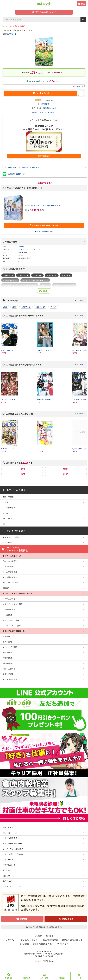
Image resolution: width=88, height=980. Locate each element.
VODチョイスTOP (10, 833)
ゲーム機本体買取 (10, 577)
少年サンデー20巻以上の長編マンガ (35, 280)
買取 (83, 4)
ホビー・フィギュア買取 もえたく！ (17, 593)
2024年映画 (66, 275)
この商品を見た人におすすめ (46, 414)
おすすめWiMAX (9, 860)
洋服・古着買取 (9, 669)
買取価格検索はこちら (44, 12)
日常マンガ (45, 285)
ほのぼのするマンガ (10, 280)
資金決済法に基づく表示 (43, 944)
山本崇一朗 (12, 34)
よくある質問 (46, 300)
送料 (14, 307)
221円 (66, 474)
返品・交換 (41, 307)
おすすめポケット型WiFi (13, 854)
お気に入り (26, 978)
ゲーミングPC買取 (10, 647)
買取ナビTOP (8, 827)
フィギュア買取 (9, 599)
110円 (22, 469)
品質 (5, 307)
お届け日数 (26, 307)
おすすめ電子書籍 (10, 838)
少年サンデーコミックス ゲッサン (31, 249)
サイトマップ (63, 944)
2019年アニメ (23, 275)
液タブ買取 (7, 652)
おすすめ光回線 (9, 865)
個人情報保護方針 (51, 940)
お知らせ (6, 876)
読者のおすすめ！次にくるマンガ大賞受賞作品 (20, 285)
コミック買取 (8, 566)
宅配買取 (24, 919)
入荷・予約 (44, 978)
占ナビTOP (7, 870)
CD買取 (6, 588)
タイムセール (8, 543)
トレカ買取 (7, 615)
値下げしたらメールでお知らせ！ (44, 112)
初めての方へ (8, 881)
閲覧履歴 (62, 978)
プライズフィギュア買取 (13, 604)
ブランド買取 (8, 674)
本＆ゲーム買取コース (12, 556)
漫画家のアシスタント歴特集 (64, 285)
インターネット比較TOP (13, 849)
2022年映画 (37, 275)
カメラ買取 (7, 642)
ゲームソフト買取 (10, 572)
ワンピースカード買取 (12, 626)
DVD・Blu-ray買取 (10, 583)
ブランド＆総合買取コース (14, 631)
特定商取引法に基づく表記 (44, 956)
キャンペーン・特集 (11, 537)
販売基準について (50, 108)
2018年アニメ (8, 275)
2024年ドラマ (52, 275)
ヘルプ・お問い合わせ (12, 886)
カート (79, 978)
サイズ (53, 307)
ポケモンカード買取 (11, 620)
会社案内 (38, 936)
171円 (22, 474)
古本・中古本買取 (10, 561)
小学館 (21, 246)
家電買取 (6, 636)
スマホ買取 (7, 658)
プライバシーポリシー (30, 940)
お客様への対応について (72, 940)
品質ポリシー (11, 940)
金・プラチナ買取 (10, 679)
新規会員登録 (68, 919)
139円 (66, 469)
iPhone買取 (8, 663)
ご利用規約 (24, 944)
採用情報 (50, 936)
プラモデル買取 (9, 609)
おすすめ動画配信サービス (14, 843)
